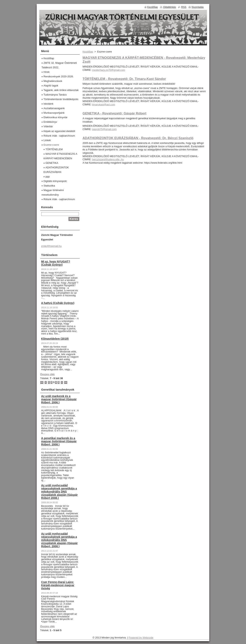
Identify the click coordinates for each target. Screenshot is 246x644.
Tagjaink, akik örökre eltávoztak (61, 90)
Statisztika (49, 186)
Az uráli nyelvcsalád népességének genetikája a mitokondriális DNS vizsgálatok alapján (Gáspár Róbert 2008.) (59, 492)
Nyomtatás (198, 7)
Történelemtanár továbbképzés (61, 99)
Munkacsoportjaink (54, 113)
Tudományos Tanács (55, 95)
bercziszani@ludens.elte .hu (108, 159)
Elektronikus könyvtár (56, 117)
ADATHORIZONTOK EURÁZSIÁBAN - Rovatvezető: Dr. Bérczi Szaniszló (138, 138)
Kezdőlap (88, 52)
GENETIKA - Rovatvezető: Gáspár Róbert (115, 113)
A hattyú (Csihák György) (58, 303)
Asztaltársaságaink (54, 108)
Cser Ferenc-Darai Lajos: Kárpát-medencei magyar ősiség (58, 585)
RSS (184, 7)
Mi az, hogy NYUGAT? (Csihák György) (56, 263)
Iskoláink (49, 104)
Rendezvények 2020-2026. (59, 76)
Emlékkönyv (50, 122)
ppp (48, 177)
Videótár (48, 126)
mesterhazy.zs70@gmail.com (109, 70)
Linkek (47, 140)
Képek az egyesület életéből (59, 131)
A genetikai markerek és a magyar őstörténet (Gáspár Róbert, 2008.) (59, 441)
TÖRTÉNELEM (54, 149)
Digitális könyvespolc (55, 181)
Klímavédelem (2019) (55, 339)
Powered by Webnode (141, 638)
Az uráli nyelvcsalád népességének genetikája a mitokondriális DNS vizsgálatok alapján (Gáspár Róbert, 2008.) (59, 540)
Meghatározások (53, 81)
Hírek (47, 72)
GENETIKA (52, 163)
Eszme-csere (51, 145)
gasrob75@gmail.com (104, 129)
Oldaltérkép (169, 7)
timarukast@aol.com (104, 105)
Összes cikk (47, 374)
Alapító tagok (51, 86)
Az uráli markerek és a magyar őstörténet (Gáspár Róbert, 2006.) (59, 399)
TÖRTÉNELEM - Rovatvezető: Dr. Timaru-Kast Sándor (124, 79)
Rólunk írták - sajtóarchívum (59, 136)
